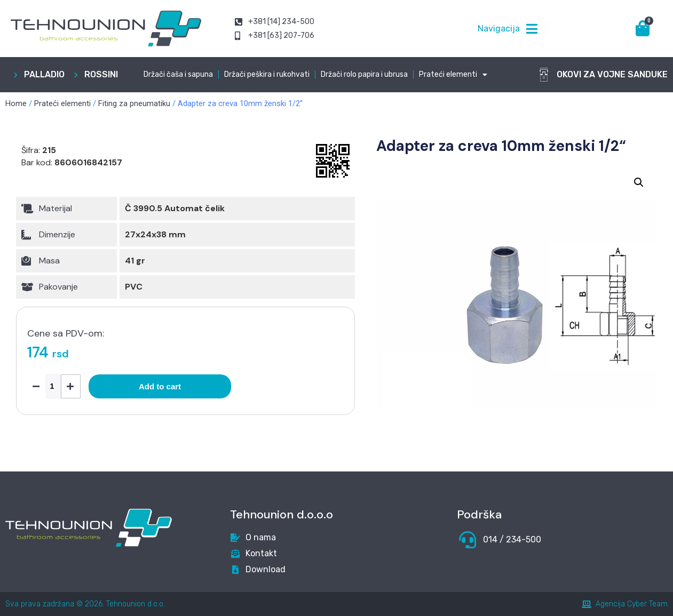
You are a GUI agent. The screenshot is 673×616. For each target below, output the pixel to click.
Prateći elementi (453, 75)
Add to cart (160, 386)
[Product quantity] (53, 386)
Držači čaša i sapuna (178, 74)
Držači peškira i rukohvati (267, 74)
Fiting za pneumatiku (134, 103)
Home (16, 103)
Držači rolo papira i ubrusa (364, 74)
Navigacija (499, 29)
